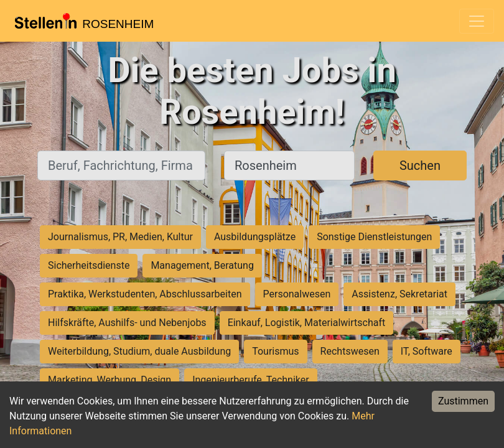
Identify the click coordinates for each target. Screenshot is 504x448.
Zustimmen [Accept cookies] (463, 401)
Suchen (420, 166)
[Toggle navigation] (477, 21)
